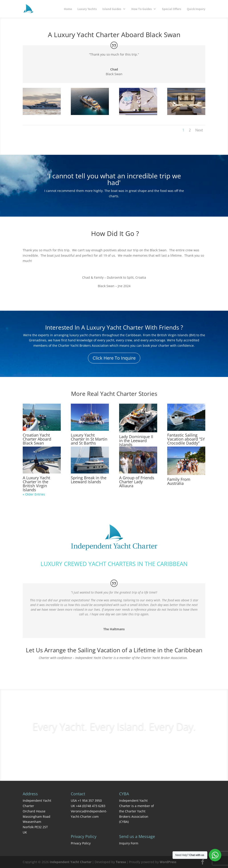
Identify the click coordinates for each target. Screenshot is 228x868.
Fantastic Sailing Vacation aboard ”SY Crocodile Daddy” (186, 439)
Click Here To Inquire (114, 358)
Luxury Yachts (87, 9)
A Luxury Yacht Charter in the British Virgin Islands (36, 484)
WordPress (168, 862)
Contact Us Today (114, 670)
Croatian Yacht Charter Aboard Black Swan (37, 439)
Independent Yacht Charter (71, 862)
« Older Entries (34, 494)
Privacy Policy (81, 843)
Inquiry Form (129, 843)
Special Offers (172, 9)
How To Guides (142, 9)
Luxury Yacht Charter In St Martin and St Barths (89, 439)
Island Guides (112, 9)
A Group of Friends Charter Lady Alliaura (137, 482)
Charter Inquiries (114, 745)
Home (68, 9)
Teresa (121, 862)
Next (199, 130)
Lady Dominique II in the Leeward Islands (136, 441)
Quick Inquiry (196, 9)
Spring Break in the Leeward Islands (89, 480)
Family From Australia (179, 481)
